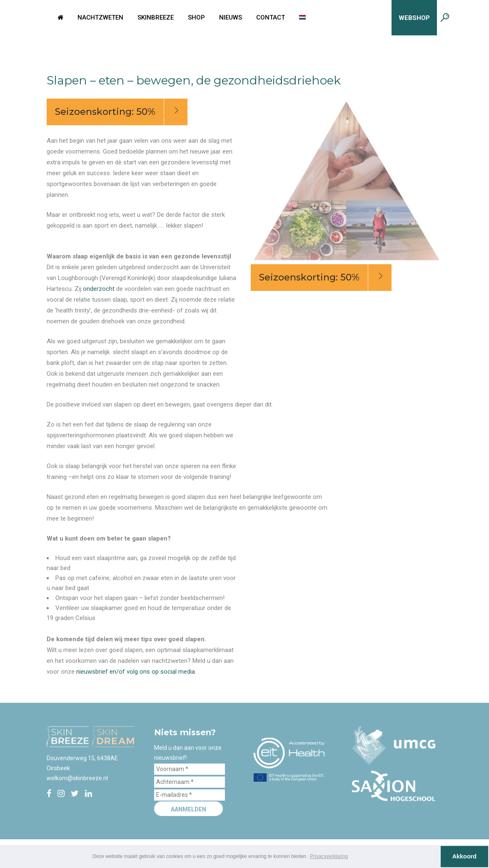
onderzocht (99, 289)
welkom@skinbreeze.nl (77, 778)
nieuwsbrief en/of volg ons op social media (136, 672)
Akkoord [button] (464, 856)
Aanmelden (188, 809)
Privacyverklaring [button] (329, 856)
